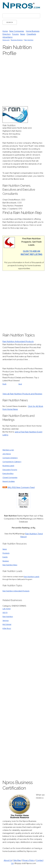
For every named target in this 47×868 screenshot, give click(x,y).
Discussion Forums (10, 470)
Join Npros (7, 454)
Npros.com (6, 40)
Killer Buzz (7, 628)
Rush (4, 384)
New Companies (17, 31)
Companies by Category (12, 462)
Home (5, 31)
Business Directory (17, 40)
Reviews (6, 561)
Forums (15, 34)
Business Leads (8, 466)
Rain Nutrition (29, 40)
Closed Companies (10, 477)
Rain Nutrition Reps (10, 565)
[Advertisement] (23, 303)
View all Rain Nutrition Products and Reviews (22, 394)
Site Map (17, 860)
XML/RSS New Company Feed (21, 487)
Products (6, 553)
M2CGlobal (7, 624)
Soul (20, 384)
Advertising (7, 37)
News (23, 34)
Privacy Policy (29, 860)
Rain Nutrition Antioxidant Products (18, 342)
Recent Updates (9, 481)
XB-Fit (5, 612)
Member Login (8, 450)
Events (5, 557)
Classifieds (31, 34)
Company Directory (10, 458)
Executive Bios (8, 473)
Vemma (6, 620)
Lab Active (7, 609)
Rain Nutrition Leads (32, 577)
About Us (8, 860)
